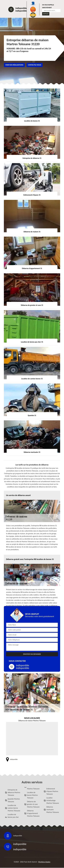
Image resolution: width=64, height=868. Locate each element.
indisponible (21, 8)
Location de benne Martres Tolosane (32, 795)
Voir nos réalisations (14, 65)
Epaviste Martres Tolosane (14, 800)
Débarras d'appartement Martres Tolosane (33, 813)
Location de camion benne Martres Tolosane (14, 808)
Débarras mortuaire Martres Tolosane (53, 810)
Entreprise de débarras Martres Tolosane (14, 792)
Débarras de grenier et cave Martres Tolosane (33, 804)
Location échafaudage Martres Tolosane (53, 800)
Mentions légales (44, 862)
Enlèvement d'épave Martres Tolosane (52, 791)
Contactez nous (35, 65)
